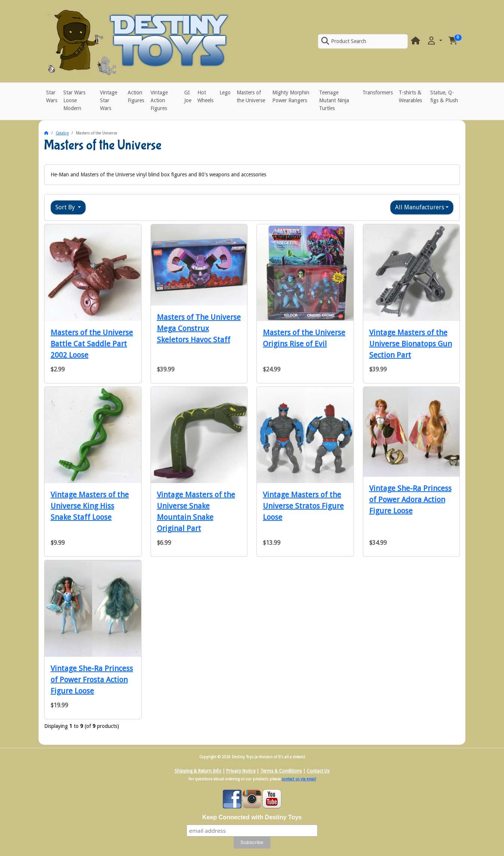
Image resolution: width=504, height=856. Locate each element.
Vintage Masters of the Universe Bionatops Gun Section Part (411, 344)
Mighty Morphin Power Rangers (291, 96)
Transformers (378, 92)
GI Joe (188, 96)
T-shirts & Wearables (410, 96)
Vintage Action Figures (159, 100)
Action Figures (136, 96)
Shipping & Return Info (198, 771)
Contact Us (318, 771)
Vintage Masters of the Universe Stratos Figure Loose (303, 506)
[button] (434, 41)
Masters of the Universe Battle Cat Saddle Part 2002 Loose (92, 344)
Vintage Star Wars (109, 100)
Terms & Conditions (281, 771)
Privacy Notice (241, 771)
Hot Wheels (205, 96)
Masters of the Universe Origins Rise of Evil (304, 338)
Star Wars (52, 96)
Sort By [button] (66, 207)
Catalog (62, 133)
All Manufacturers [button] (420, 207)
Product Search (344, 41)
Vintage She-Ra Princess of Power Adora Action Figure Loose (410, 500)
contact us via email (299, 779)
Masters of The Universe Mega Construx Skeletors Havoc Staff (199, 328)
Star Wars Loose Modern (74, 100)
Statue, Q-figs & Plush (444, 96)
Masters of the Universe (251, 96)
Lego (225, 92)
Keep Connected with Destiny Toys (252, 817)
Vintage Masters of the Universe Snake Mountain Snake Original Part (196, 512)
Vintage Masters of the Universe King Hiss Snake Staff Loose (90, 506)
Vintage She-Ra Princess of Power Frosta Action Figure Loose (92, 680)
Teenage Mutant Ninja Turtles (334, 100)
